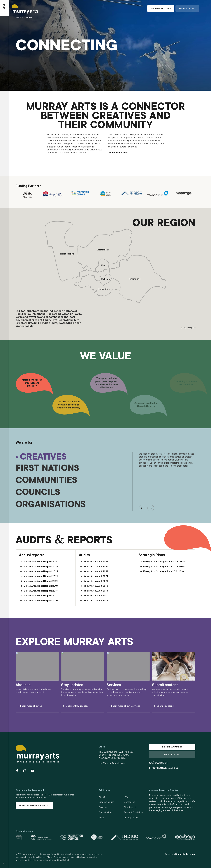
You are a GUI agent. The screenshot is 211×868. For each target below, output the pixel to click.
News (101, 818)
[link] (28, 195)
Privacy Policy (131, 818)
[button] (4, 863)
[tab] (74, 457)
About (102, 797)
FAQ (126, 797)
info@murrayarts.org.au (164, 768)
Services (103, 807)
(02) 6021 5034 (159, 763)
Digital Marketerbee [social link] (185, 854)
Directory (129, 807)
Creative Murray (107, 802)
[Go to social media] (17, 771)
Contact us (130, 802)
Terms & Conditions (134, 812)
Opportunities (106, 812)
